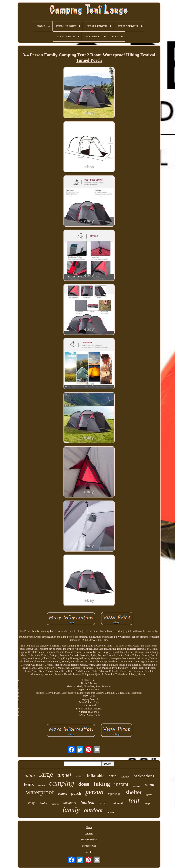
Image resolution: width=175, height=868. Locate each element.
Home (89, 827)
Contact (89, 833)
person (95, 792)
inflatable (96, 776)
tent (134, 801)
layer (79, 776)
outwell (56, 804)
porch (76, 793)
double (43, 803)
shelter (134, 792)
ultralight (70, 803)
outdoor (94, 810)
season (111, 812)
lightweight (115, 794)
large (46, 774)
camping (62, 783)
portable (137, 786)
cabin (29, 775)
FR (92, 852)
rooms (63, 794)
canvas (103, 803)
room (149, 784)
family (71, 810)
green (149, 794)
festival (87, 803)
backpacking (144, 776)
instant (121, 784)
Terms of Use (89, 846)
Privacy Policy (89, 840)
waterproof (40, 792)
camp (147, 803)
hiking (102, 784)
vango (42, 785)
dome (84, 785)
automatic (118, 803)
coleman (125, 777)
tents (29, 784)
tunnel (64, 775)
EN (86, 852)
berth (113, 776)
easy (31, 803)
